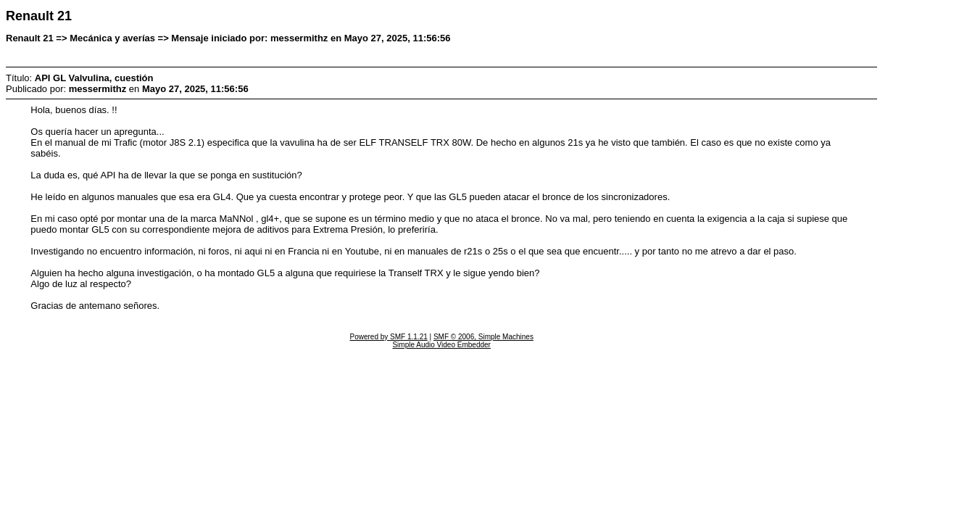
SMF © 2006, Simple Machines (483, 337)
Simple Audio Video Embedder (441, 345)
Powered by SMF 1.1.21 (388, 337)
